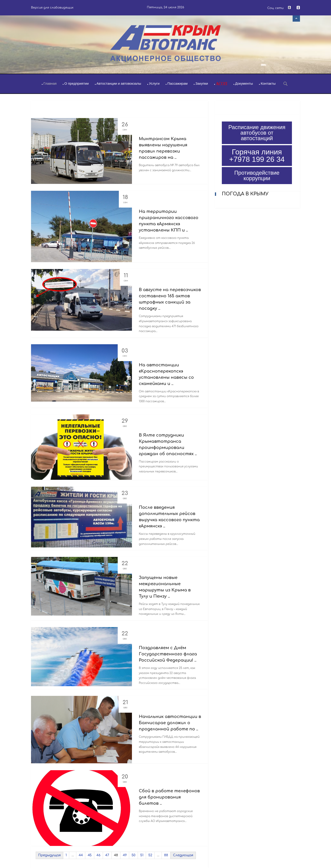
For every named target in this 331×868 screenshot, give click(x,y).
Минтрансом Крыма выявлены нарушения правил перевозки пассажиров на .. (163, 148)
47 (107, 855)
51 (142, 855)
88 (166, 855)
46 (98, 855)
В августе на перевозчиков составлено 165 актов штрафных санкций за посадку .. (170, 299)
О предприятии (77, 83)
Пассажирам (177, 83)
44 (81, 855)
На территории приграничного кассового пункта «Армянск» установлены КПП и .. (169, 221)
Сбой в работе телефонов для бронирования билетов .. (169, 797)
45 (90, 855)
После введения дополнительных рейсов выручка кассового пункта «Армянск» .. (169, 517)
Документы (244, 83)
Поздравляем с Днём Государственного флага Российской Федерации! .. (168, 654)
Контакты (268, 83)
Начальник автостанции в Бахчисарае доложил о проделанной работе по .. (170, 723)
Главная (50, 83)
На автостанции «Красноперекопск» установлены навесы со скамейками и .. (166, 374)
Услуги (154, 83)
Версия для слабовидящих (52, 8)
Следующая (183, 855)
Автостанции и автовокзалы (119, 83)
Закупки (202, 83)
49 (125, 855)
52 (150, 855)
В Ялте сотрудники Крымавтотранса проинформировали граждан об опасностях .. (168, 444)
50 (133, 855)
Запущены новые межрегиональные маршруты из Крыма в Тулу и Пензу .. (165, 587)
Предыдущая (49, 855)
